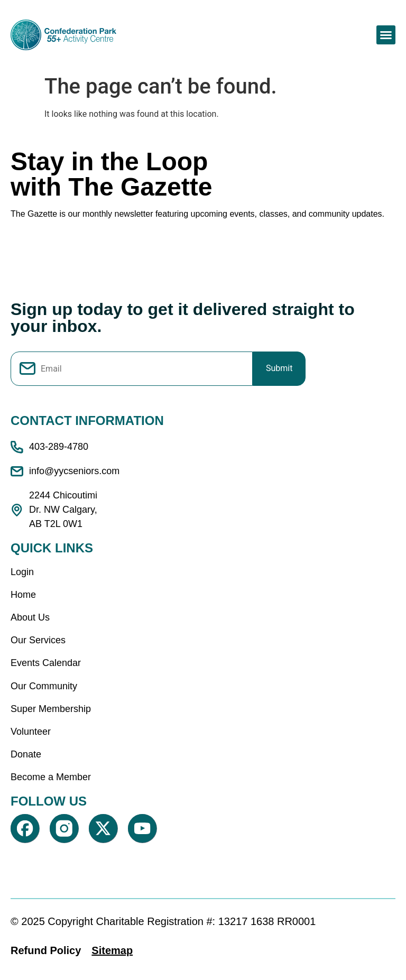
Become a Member (51, 777)
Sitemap (112, 950)
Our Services (38, 640)
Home (23, 595)
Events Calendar (46, 663)
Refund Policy (46, 950)
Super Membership (51, 709)
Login (22, 572)
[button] (386, 35)
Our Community (44, 686)
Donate (26, 754)
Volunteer (31, 732)
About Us (30, 617)
